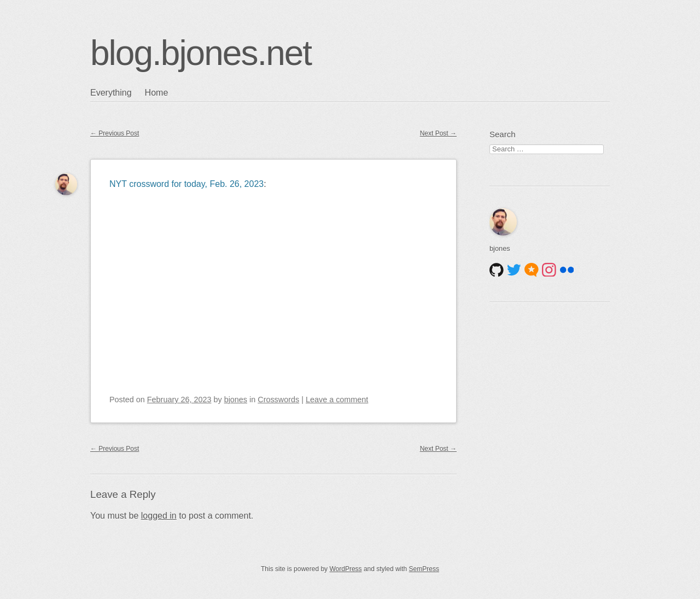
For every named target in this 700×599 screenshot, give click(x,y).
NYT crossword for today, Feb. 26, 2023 (186, 184)
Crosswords (278, 400)
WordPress (345, 569)
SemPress (424, 569)
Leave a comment (337, 400)
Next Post (438, 133)
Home (157, 93)
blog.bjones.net (201, 53)
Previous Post (115, 133)
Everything (111, 93)
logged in (159, 516)
